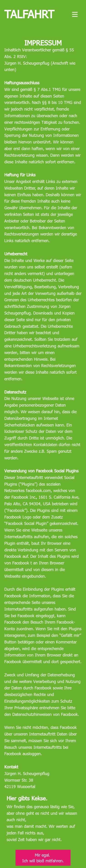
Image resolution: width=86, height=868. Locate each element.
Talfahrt (29, 14)
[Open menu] (75, 14)
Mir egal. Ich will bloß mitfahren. (43, 858)
